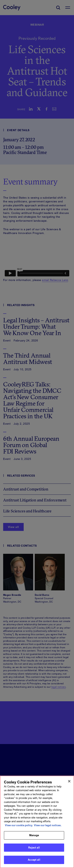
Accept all (34, 860)
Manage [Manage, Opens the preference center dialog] (34, 835)
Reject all (34, 848)
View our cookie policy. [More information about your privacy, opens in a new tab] (19, 825)
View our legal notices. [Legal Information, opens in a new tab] (48, 825)
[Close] (69, 781)
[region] (37, 822)
